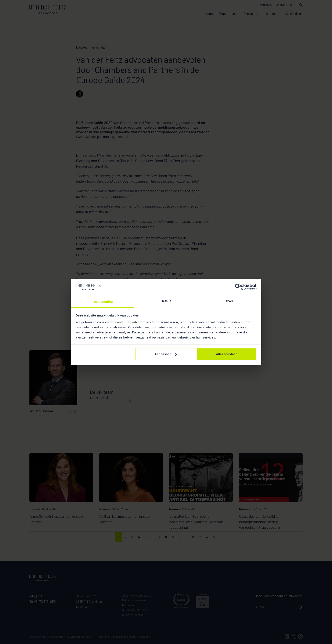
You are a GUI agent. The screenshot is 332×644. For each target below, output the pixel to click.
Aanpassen (166, 354)
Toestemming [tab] (102, 301)
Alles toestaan (227, 354)
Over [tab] (230, 301)
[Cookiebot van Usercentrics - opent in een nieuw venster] (238, 287)
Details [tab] (166, 301)
